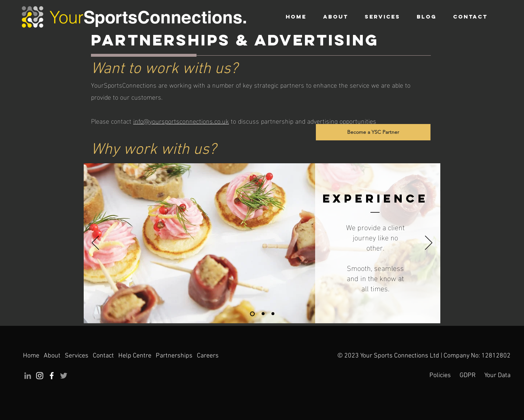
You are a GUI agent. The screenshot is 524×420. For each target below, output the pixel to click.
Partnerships (174, 356)
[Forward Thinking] (273, 314)
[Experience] (252, 314)
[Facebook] (52, 376)
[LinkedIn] (28, 376)
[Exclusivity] (263, 314)
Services (77, 356)
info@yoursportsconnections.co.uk (181, 121)
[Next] (429, 243)
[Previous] (95, 243)
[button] (382, 17)
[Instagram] (40, 376)
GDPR (468, 375)
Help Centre (135, 356)
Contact (103, 356)
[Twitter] (64, 376)
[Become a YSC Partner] (373, 132)
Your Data (497, 375)
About (52, 356)
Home (32, 356)
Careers (208, 356)
